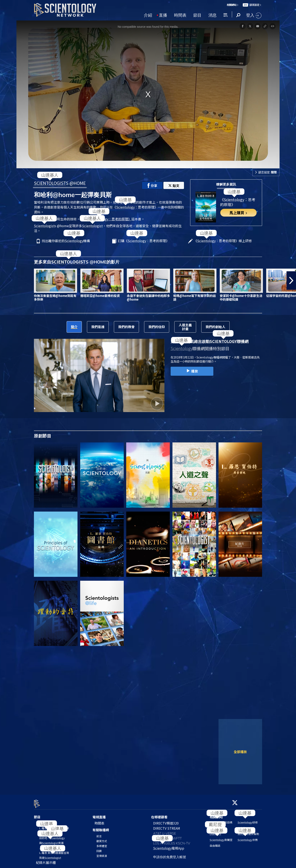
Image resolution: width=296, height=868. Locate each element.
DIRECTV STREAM (167, 826)
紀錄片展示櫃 (46, 860)
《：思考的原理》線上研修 (223, 241)
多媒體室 (102, 843)
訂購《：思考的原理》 (143, 241)
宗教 (248, 837)
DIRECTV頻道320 (166, 821)
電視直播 (99, 815)
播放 (192, 371)
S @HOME (60, 183)
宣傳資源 (102, 853)
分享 (152, 186)
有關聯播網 (101, 828)
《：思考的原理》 (109, 219)
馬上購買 (239, 213)
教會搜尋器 (244, 826)
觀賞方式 (102, 839)
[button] (291, 281)
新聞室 (221, 837)
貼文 (174, 186)
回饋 (99, 848)
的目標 (221, 820)
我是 (50, 855)
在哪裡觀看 (159, 815)
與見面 (51, 841)
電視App (169, 846)
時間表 (180, 15)
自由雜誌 (215, 843)
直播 (163, 15)
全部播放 (240, 752)
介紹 (148, 15)
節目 (197, 15)
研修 (248, 820)
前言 (99, 834)
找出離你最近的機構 (66, 241)
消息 (213, 15)
